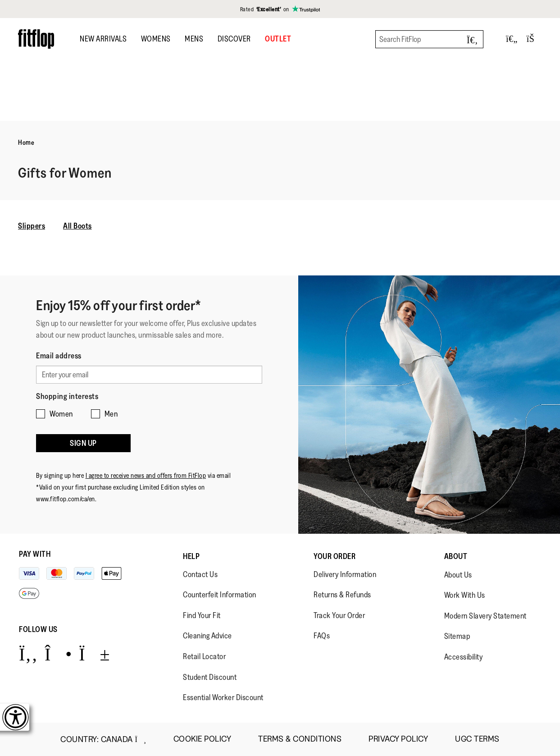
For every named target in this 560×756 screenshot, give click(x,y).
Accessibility (464, 657)
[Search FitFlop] (429, 39)
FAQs (322, 636)
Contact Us (200, 574)
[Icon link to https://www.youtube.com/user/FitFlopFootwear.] (94, 654)
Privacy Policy (398, 739)
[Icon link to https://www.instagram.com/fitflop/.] (58, 654)
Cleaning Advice (207, 636)
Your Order (335, 556)
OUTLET (278, 39)
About (456, 556)
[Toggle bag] (534, 39)
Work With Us (465, 595)
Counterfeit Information (220, 595)
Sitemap (457, 636)
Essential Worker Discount (223, 697)
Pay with (35, 554)
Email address (59, 356)
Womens (156, 39)
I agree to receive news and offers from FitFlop (146, 475)
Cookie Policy (203, 739)
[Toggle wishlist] (512, 39)
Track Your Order (339, 615)
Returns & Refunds (342, 595)
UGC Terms (477, 739)
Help (191, 556)
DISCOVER (234, 39)
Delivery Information (345, 574)
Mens (194, 39)
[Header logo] (36, 39)
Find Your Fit (202, 615)
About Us (458, 575)
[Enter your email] (149, 375)
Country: (103, 739)
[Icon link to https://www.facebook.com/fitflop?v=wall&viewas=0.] (28, 654)
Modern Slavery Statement (485, 616)
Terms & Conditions (300, 739)
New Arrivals (103, 39)
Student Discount (210, 677)
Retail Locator (204, 656)
